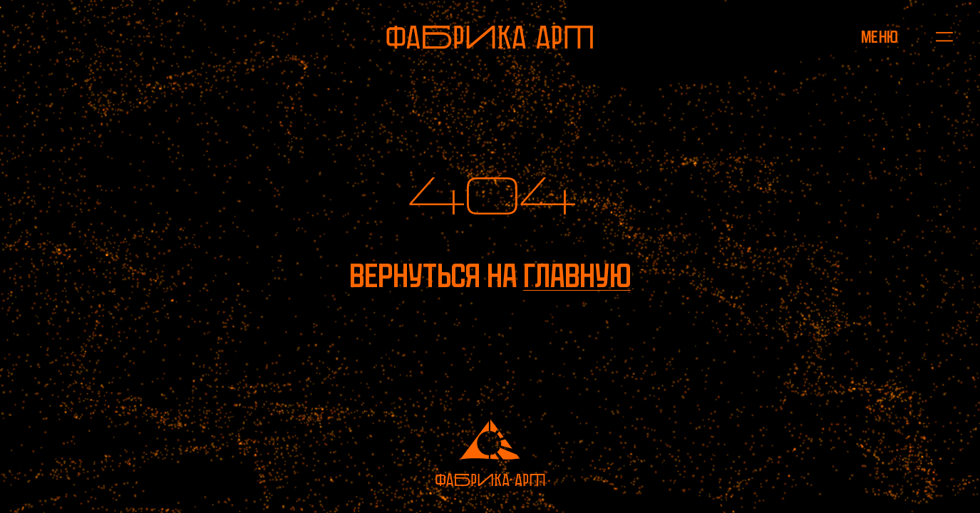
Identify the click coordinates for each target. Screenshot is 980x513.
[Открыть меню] (880, 37)
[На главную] (490, 37)
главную (577, 276)
